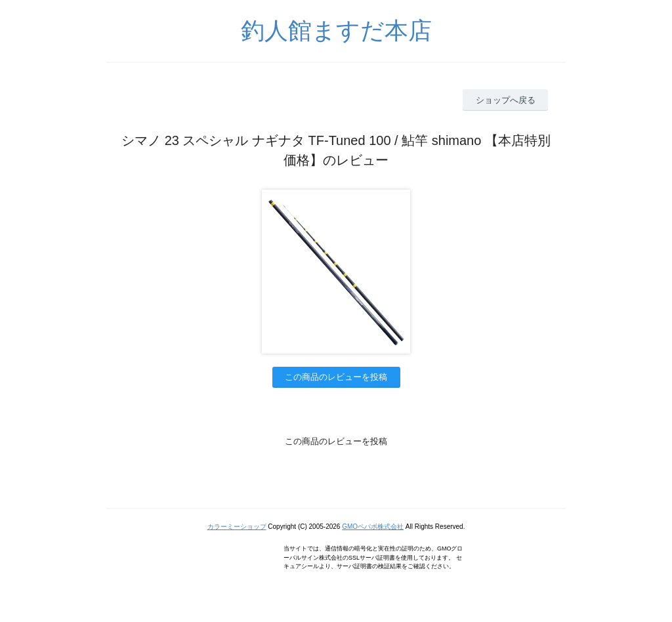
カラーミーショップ (237, 527)
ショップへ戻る (506, 100)
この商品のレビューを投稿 (336, 377)
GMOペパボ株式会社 (373, 527)
